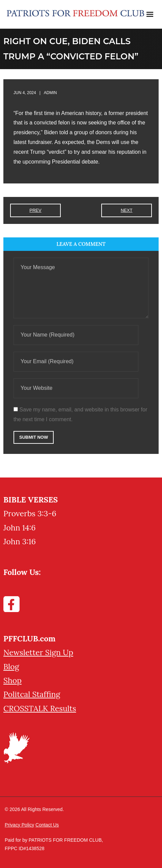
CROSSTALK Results (40, 708)
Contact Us (47, 825)
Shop (12, 680)
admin (50, 93)
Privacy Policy (19, 825)
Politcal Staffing (32, 694)
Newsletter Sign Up (38, 652)
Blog (11, 667)
